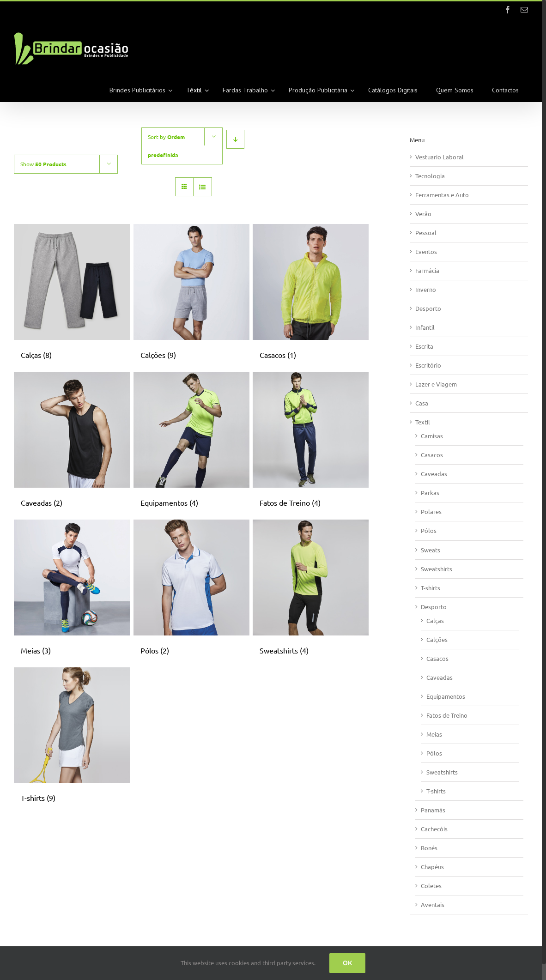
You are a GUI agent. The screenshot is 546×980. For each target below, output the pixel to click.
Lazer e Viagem (436, 384)
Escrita (424, 346)
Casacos (432, 455)
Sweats (431, 550)
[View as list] (203, 187)
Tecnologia (430, 176)
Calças (435, 620)
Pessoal (426, 233)
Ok (347, 963)
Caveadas (434, 474)
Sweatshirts (437, 569)
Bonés (429, 848)
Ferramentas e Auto (442, 195)
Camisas (432, 436)
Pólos (429, 530)
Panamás (433, 810)
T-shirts (431, 588)
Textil (423, 422)
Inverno (426, 289)
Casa (422, 403)
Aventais (433, 904)
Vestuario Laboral (440, 157)
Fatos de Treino (447, 715)
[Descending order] (235, 139)
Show (43, 164)
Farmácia (427, 270)
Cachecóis (434, 829)
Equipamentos (446, 696)
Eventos (426, 251)
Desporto (428, 308)
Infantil (425, 327)
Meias (434, 734)
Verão (423, 214)
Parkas (430, 493)
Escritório (428, 365)
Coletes (431, 886)
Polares (431, 511)
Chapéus (432, 867)
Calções (437, 639)
